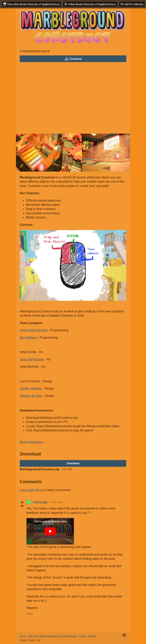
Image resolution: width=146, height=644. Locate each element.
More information (33, 442)
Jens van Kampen (32, 359)
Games (23, 640)
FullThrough (40, 502)
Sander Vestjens (31, 388)
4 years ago (56, 502)
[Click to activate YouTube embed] (50, 531)
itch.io (23, 636)
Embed (92, 636)
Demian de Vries (31, 396)
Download (73, 59)
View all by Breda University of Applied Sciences (53, 636)
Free (38, 640)
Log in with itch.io (31, 490)
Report (83, 636)
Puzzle (31, 640)
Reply (30, 614)
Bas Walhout (28, 338)
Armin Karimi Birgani (34, 330)
